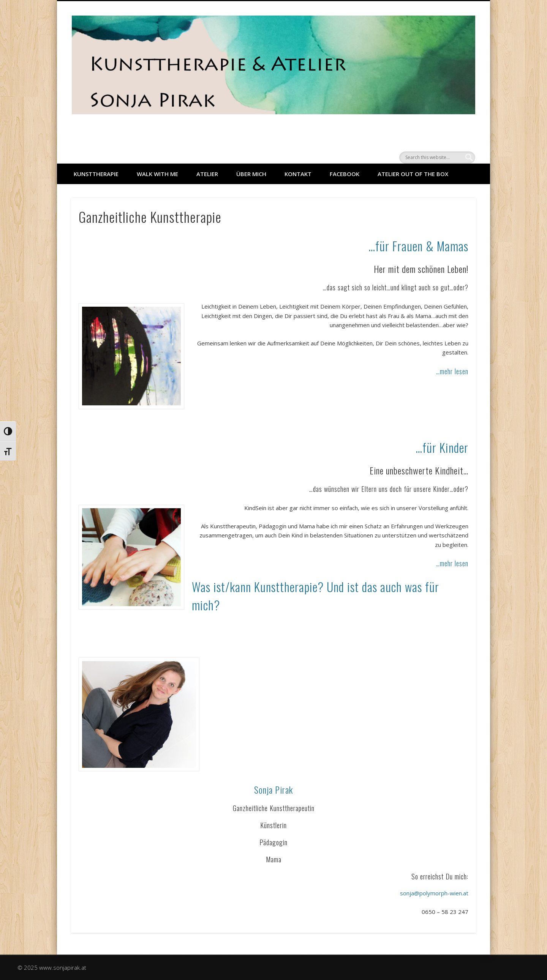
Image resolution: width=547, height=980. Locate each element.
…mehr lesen (452, 371)
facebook (345, 174)
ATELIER (207, 174)
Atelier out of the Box (413, 174)
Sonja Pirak (273, 789)
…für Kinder (442, 447)
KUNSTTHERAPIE (96, 174)
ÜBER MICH (251, 174)
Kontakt (298, 174)
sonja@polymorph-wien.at (434, 893)
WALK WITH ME (157, 174)
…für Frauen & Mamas (418, 246)
